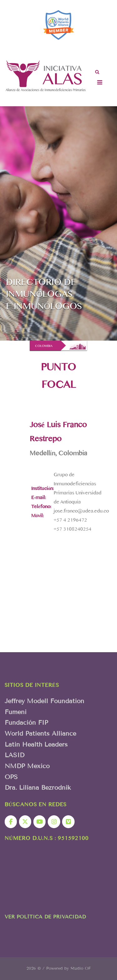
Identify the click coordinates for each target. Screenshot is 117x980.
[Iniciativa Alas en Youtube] (39, 822)
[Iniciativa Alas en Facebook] (11, 822)
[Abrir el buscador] (97, 72)
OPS (11, 777)
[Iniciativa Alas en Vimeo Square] (68, 822)
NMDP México (27, 766)
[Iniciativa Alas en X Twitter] (25, 822)
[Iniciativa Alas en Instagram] (54, 822)
